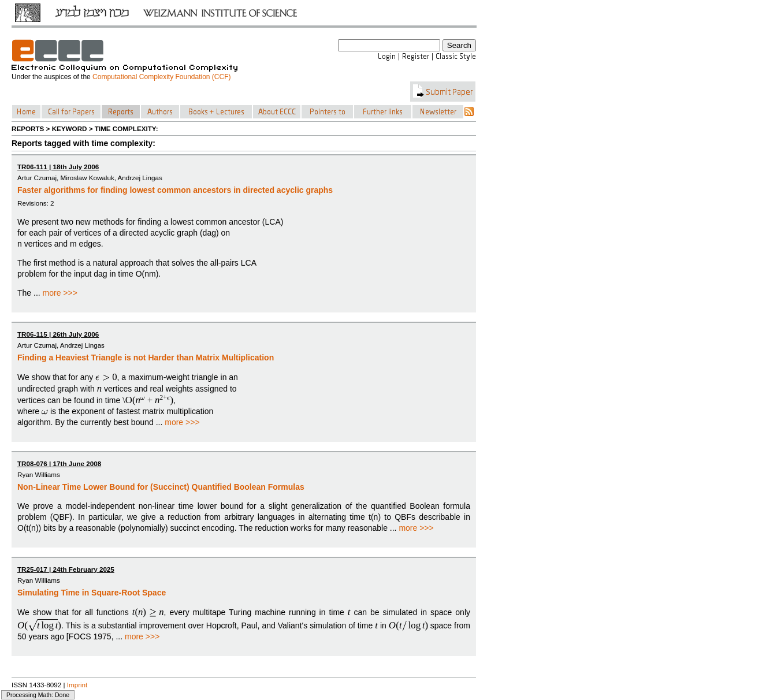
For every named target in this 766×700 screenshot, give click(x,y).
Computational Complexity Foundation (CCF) (161, 77)
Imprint (77, 685)
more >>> (60, 293)
